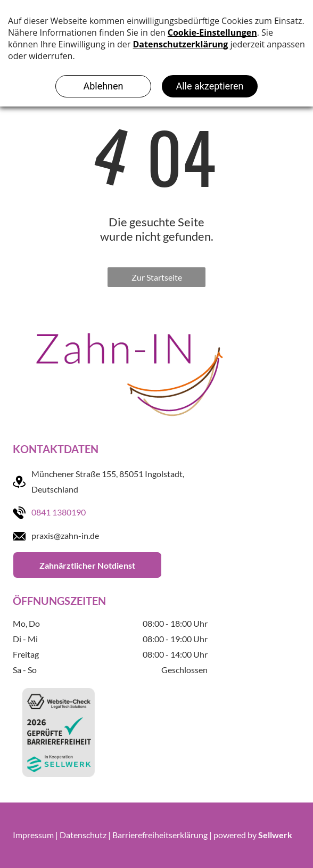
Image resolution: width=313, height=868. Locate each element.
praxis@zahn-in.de (65, 535)
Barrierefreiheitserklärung (160, 835)
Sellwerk (275, 835)
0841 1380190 (59, 512)
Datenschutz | (85, 835)
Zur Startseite (157, 277)
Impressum (33, 835)
